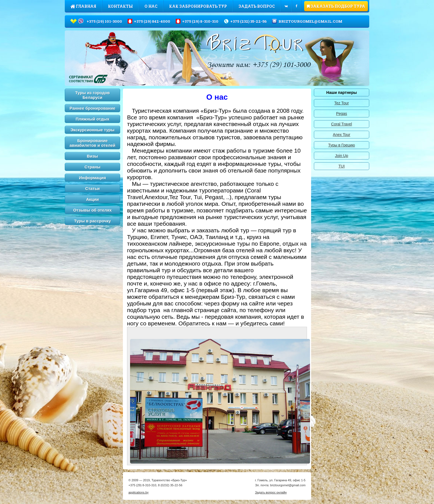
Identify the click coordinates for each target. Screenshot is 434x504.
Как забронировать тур (198, 6)
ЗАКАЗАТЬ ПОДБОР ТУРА (336, 6)
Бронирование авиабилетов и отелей (92, 143)
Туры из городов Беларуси (93, 95)
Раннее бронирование (92, 108)
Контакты (120, 6)
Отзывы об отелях (92, 210)
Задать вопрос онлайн (271, 494)
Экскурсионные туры (92, 130)
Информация (92, 178)
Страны (92, 167)
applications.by (139, 494)
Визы (92, 156)
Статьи (92, 188)
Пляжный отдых (92, 119)
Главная (83, 6)
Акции (92, 199)
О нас (151, 6)
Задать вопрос (257, 6)
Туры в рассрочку (93, 221)
